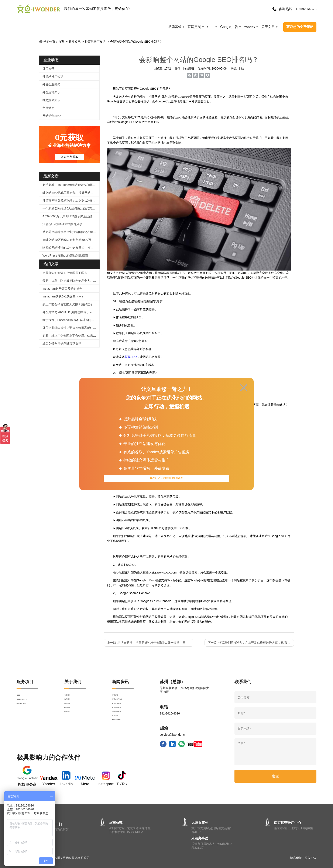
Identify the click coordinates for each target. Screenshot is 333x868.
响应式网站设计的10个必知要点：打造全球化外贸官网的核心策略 (71, 248)
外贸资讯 (48, 69)
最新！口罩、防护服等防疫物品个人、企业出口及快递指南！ (71, 281)
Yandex (250, 27)
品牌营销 (175, 27)
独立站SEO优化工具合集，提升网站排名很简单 (71, 193)
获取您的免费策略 (300, 27)
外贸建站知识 (51, 92)
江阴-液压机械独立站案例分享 (62, 224)
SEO (211, 27)
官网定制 (194, 27)
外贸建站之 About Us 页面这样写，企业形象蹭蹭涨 (71, 312)
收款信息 (70, 720)
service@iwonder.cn (173, 735)
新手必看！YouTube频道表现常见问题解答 (71, 185)
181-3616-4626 (170, 713)
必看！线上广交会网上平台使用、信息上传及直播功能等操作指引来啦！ (71, 336)
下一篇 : (251, 643)
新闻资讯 (75, 42)
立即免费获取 (69, 157)
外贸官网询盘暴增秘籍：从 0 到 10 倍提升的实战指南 (71, 201)
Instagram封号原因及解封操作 (62, 289)
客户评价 (70, 712)
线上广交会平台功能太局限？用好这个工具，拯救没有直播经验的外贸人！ (71, 304)
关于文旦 (268, 27)
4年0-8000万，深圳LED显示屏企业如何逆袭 (71, 216)
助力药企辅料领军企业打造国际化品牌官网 (71, 232)
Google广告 (229, 27)
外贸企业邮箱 (51, 84)
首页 (61, 42)
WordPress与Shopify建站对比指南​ (65, 255)
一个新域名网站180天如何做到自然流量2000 (71, 208)
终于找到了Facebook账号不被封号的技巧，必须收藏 (71, 320)
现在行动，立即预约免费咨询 (167, 480)
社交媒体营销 (25, 712)
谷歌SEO (131, 357)
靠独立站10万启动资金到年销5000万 (67, 240)
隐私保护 (296, 858)
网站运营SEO (52, 116)
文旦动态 (48, 108)
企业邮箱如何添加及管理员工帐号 (65, 273)
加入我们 (70, 705)
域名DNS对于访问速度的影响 (62, 343)
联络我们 (70, 727)
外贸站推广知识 (95, 42)
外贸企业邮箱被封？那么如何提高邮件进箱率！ (71, 328)
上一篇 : (150, 643)
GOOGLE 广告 (26, 705)
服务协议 (310, 858)
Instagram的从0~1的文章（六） (63, 296)
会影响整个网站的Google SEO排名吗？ (136, 42)
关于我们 (70, 697)
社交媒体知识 (51, 100)
